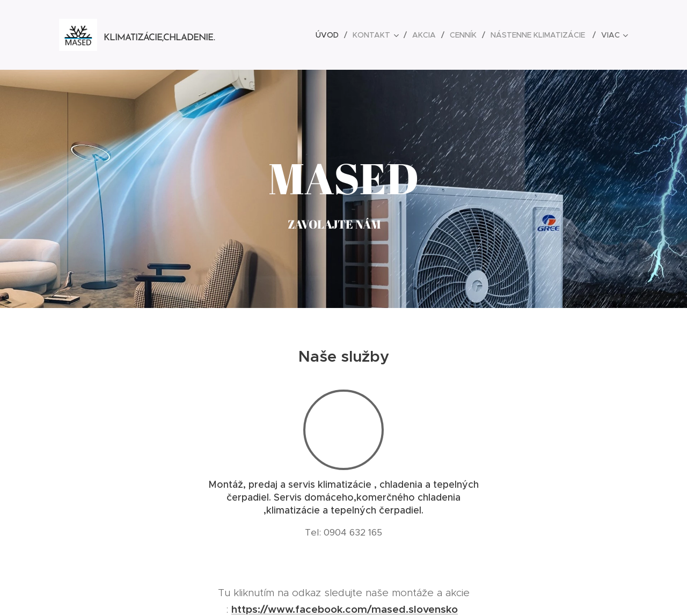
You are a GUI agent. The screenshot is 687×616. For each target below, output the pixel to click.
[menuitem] (330, 35)
